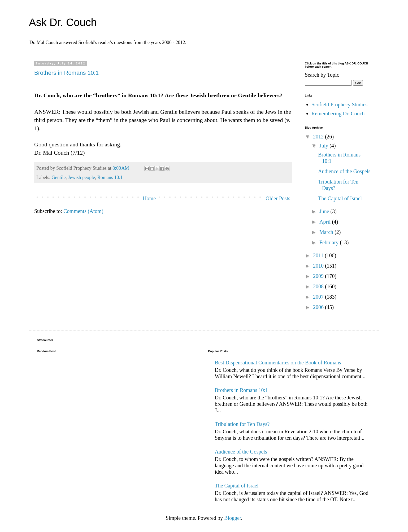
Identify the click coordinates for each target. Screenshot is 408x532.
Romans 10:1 (110, 177)
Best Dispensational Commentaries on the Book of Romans (278, 363)
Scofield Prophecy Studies (339, 104)
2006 (319, 307)
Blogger (233, 518)
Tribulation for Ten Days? (242, 424)
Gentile (58, 177)
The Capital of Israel (340, 198)
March (327, 232)
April (326, 222)
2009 (319, 276)
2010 (319, 266)
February (330, 242)
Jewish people (81, 177)
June (325, 211)
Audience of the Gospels (344, 171)
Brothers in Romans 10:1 (66, 73)
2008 (319, 286)
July (324, 146)
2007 (319, 297)
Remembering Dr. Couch (338, 114)
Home (149, 198)
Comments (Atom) (83, 211)
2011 (319, 255)
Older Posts (278, 198)
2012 (319, 137)
